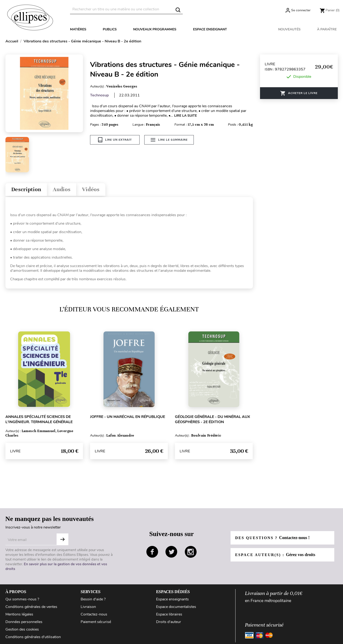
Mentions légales (19, 614)
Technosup (99, 95)
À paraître (327, 29)
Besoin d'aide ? (93, 599)
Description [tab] (26, 189)
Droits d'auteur (169, 622)
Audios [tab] (62, 189)
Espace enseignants (172, 599)
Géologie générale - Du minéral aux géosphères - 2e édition (213, 419)
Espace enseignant (210, 29)
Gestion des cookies (22, 629)
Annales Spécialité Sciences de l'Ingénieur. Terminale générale (39, 419)
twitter (171, 552)
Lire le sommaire (169, 140)
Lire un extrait (115, 140)
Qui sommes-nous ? (22, 599)
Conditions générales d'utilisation (33, 637)
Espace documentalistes (176, 607)
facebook (152, 552)
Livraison (88, 607)
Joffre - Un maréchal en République (128, 417)
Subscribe (62, 539)
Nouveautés (289, 29)
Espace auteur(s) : (275, 555)
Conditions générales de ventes (31, 607)
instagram (191, 552)
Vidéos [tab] (91, 189)
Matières (78, 29)
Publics (110, 29)
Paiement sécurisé (96, 622)
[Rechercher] (126, 9)
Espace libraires (169, 614)
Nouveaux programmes (155, 29)
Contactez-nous (94, 614)
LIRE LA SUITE (186, 116)
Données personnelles (24, 622)
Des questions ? (273, 538)
